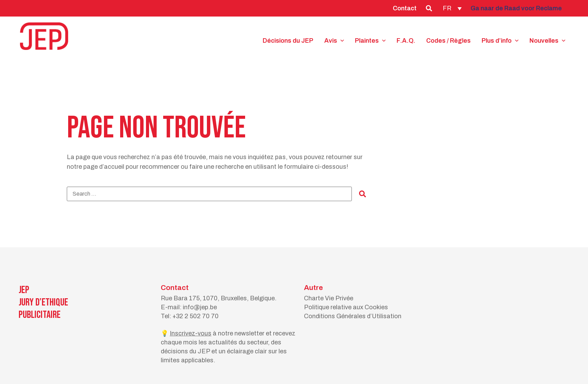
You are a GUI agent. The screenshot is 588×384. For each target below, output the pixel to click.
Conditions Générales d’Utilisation (353, 316)
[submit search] (363, 194)
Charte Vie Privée (329, 298)
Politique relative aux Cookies (346, 307)
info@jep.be (200, 307)
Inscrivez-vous (191, 333)
